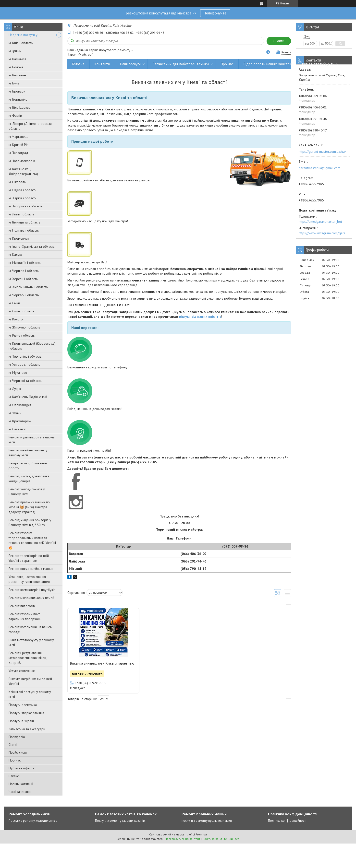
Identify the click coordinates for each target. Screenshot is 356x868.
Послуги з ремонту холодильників (33, 821)
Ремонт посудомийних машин (31, 569)
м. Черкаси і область (24, 295)
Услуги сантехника (22, 671)
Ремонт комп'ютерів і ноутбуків (32, 590)
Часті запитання (20, 792)
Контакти (102, 64)
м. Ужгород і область (24, 364)
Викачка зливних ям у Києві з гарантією (102, 663)
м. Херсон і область (23, 279)
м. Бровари (17, 91)
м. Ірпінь (15, 51)
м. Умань (15, 413)
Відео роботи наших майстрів (268, 64)
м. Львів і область (21, 214)
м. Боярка (16, 67)
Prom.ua (201, 834)
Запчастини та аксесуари (27, 729)
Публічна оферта (22, 768)
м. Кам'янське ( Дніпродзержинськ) (23, 171)
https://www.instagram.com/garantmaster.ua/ (324, 233)
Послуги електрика (23, 705)
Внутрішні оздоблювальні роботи (28, 466)
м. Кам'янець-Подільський (28, 397)
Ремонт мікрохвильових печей (31, 598)
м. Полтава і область (24, 230)
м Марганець (18, 137)
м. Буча (14, 83)
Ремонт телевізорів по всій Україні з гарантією (29, 558)
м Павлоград (18, 153)
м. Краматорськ (20, 421)
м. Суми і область (21, 311)
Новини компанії (21, 784)
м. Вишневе (17, 75)
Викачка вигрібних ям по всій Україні (30, 681)
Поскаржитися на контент (183, 839)
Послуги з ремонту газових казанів (120, 821)
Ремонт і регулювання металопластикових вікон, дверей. (28, 658)
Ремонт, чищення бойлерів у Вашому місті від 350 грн (30, 522)
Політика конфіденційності (287, 821)
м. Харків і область (22, 198)
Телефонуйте (215, 13)
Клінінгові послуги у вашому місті (30, 694)
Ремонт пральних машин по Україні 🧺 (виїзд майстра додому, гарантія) (29, 507)
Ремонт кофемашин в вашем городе (31, 629)
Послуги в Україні (22, 721)
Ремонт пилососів (22, 606)
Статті (13, 745)
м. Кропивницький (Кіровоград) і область (32, 346)
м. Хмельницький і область (28, 287)
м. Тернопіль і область (25, 356)
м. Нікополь (17, 182)
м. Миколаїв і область (25, 263)
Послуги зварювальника (26, 713)
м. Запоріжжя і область (25, 206)
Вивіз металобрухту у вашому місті (31, 642)
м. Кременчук (19, 238)
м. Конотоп (17, 319)
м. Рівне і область (22, 335)
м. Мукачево (18, 373)
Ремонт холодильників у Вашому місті (27, 492)
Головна (78, 64)
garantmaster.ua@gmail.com (319, 168)
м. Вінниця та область (24, 222)
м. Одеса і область (22, 190)
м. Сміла (15, 303)
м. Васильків (17, 59)
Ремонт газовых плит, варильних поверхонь (25, 616)
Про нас (15, 760)
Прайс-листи (18, 752)
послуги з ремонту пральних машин (207, 821)
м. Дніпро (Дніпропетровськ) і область (31, 126)
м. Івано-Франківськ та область (31, 246)
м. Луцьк (15, 389)
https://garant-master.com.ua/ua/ (322, 152)
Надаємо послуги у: (23, 35)
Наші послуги (130, 64)
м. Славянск (17, 429)
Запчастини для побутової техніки (181, 64)
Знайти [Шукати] (279, 41)
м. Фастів (15, 116)
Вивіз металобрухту (318, 64)
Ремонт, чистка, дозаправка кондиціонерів (29, 479)
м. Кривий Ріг (18, 145)
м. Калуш (15, 255)
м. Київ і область (21, 43)
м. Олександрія (20, 405)
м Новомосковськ (22, 161)
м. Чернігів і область (24, 271)
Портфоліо (17, 737)
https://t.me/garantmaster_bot (320, 222)
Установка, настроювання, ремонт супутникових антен (29, 579)
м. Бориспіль (18, 99)
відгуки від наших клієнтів (200, 317)
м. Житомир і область (24, 327)
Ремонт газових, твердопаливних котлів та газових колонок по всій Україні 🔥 (32, 540)
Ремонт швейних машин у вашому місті (28, 453)
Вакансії (14, 776)
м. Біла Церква (19, 107)
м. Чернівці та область (25, 381)
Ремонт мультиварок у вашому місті (32, 440)
